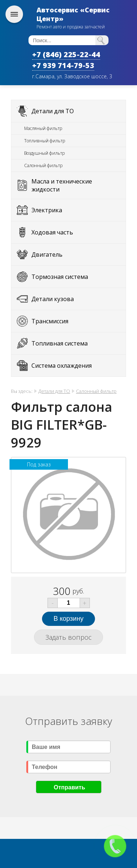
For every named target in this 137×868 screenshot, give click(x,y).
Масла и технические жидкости (62, 185)
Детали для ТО (53, 111)
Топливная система (60, 343)
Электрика (47, 210)
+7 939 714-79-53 (63, 65)
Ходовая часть (52, 232)
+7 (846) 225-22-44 (66, 54)
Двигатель (47, 255)
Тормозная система (60, 277)
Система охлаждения (62, 366)
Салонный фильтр (43, 165)
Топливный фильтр (45, 141)
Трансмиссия (50, 321)
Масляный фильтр (43, 128)
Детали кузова (53, 299)
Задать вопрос (68, 637)
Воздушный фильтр (44, 153)
